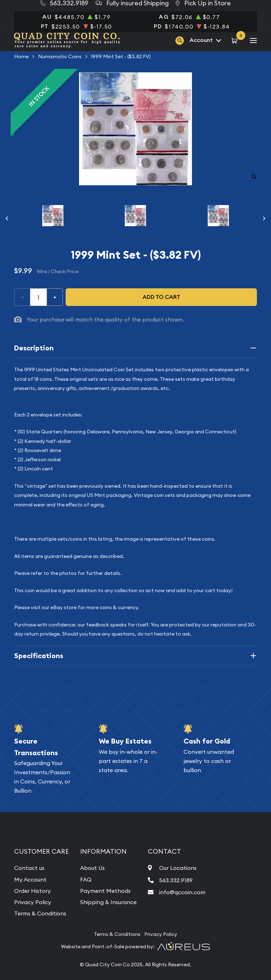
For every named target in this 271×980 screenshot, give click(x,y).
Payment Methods (105, 891)
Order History (32, 891)
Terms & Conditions (40, 913)
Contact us (29, 868)
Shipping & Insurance (108, 902)
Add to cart (161, 297)
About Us (92, 868)
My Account (30, 879)
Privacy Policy (33, 902)
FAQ (86, 879)
